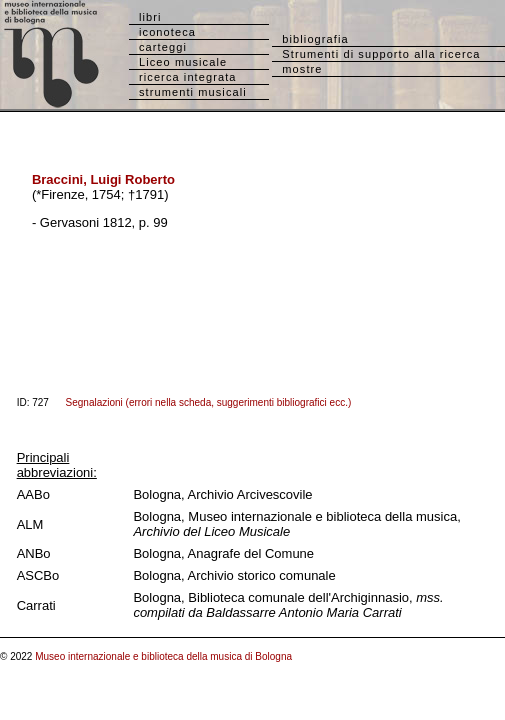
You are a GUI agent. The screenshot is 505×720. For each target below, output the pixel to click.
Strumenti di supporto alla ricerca (381, 54)
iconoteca (167, 32)
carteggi (163, 47)
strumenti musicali (193, 92)
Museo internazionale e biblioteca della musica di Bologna (163, 656)
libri (150, 17)
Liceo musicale (183, 62)
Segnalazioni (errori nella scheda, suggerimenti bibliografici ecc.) (209, 402)
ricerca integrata (188, 77)
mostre (302, 69)
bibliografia (315, 39)
